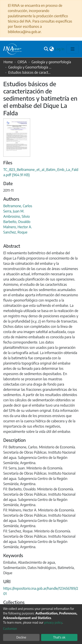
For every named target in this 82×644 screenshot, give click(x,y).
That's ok (59, 637)
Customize (10, 629)
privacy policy (53, 622)
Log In (60, 49)
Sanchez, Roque (15, 232)
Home (8, 62)
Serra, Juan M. (14, 211)
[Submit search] (46, 49)
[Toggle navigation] (73, 49)
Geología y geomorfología (51, 62)
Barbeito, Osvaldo (17, 222)
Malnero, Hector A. (18, 227)
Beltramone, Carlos (18, 206)
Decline (21, 637)
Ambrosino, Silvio (17, 216)
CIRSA (22, 62)
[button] (52, 49)
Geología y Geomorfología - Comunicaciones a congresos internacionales (30, 67)
